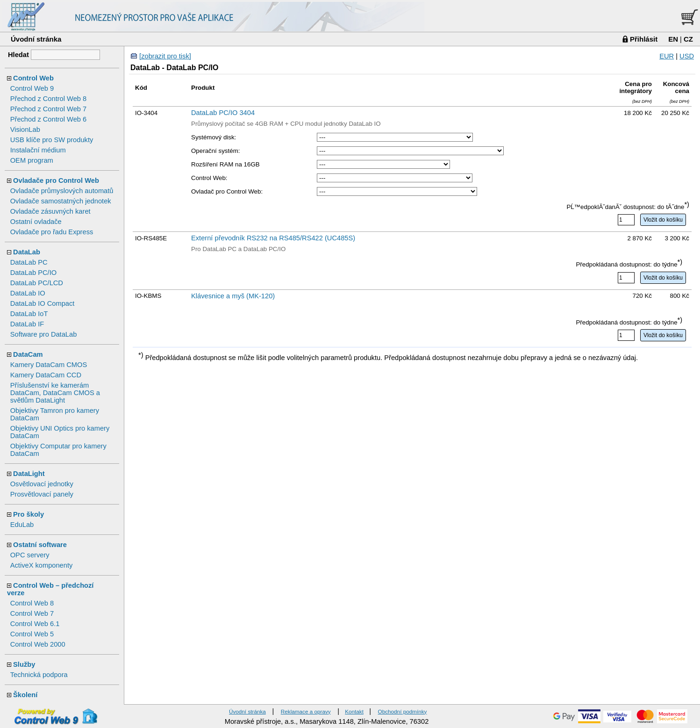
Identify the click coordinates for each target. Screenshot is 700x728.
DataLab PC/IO (33, 273)
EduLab (22, 525)
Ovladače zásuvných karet (50, 211)
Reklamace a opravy (306, 711)
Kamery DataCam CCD (46, 375)
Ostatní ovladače (36, 222)
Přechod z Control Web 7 (48, 109)
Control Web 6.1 (35, 624)
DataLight (29, 474)
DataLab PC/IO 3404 (223, 113)
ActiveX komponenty (42, 565)
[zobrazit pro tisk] (165, 56)
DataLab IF (27, 324)
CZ (688, 39)
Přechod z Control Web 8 (48, 99)
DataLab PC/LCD (37, 283)
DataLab (27, 252)
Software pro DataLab (44, 334)
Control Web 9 (32, 88)
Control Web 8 (32, 603)
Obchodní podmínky (403, 711)
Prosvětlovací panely (42, 494)
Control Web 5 (32, 634)
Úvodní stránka (36, 39)
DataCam (28, 354)
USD (687, 56)
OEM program (32, 160)
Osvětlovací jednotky (42, 484)
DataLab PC (29, 262)
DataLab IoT (29, 314)
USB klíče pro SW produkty (52, 140)
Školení (25, 695)
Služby (24, 664)
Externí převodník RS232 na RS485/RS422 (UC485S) (273, 238)
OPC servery (30, 555)
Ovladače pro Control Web (56, 180)
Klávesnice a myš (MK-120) (233, 296)
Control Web (33, 78)
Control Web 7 (32, 613)
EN (673, 39)
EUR (667, 56)
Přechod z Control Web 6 (48, 119)
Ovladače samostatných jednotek (61, 201)
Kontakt (354, 711)
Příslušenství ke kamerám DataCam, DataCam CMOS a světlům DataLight (55, 393)
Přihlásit (644, 39)
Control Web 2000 (38, 644)
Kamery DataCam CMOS (49, 365)
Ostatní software (40, 545)
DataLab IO (28, 293)
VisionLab (25, 130)
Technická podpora (39, 675)
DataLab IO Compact (43, 303)
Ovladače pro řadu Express (52, 232)
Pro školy (29, 514)
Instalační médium (38, 150)
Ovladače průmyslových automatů (62, 191)
